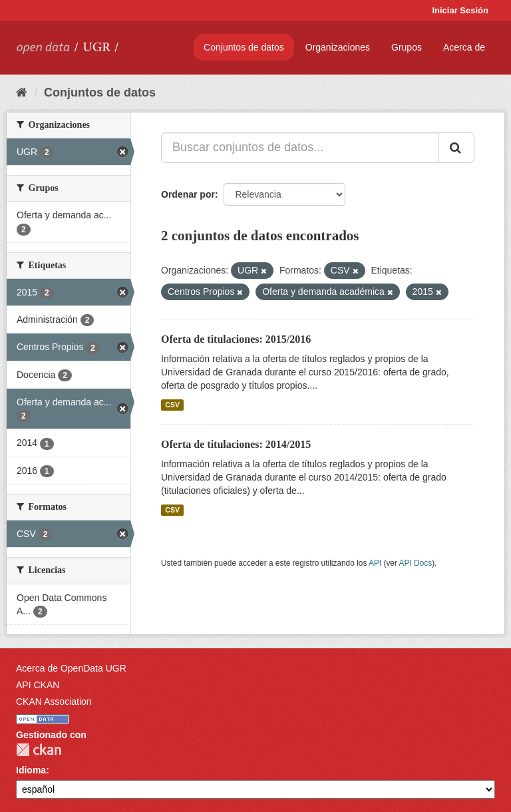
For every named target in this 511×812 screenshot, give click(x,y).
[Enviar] (456, 148)
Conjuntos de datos (244, 47)
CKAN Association (54, 702)
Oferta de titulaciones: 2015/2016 (236, 339)
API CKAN (38, 685)
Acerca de (464, 47)
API (375, 563)
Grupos (407, 47)
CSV (172, 405)
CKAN (39, 750)
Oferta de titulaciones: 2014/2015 (236, 444)
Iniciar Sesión (460, 10)
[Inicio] (22, 93)
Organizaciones (338, 47)
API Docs (416, 563)
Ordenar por (188, 194)
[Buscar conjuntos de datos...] (300, 148)
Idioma (31, 770)
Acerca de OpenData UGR (71, 668)
